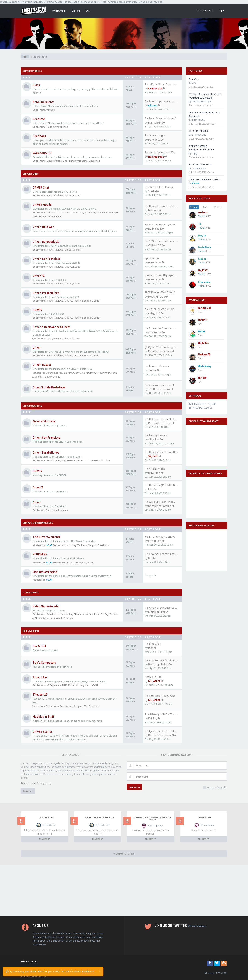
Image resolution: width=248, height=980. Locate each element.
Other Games (31, 592)
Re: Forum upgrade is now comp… (166, 101)
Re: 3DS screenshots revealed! (163, 241)
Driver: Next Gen (43, 227)
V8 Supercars (54, 685)
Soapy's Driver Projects (38, 523)
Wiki (88, 11)
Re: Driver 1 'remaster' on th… (163, 206)
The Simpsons (92, 706)
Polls (49, 127)
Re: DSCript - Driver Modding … (164, 419)
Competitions (61, 127)
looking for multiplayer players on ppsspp (152, 819)
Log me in (134, 787)
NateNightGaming (160, 351)
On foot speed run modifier (99, 818)
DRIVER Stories (43, 732)
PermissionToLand (160, 423)
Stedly (152, 191)
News (50, 195)
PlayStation (75, 614)
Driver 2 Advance (106, 212)
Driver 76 (39, 276)
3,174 (208, 239)
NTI (150, 558)
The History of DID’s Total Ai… (164, 714)
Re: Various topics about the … (164, 385)
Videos (68, 195)
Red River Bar (31, 631)
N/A (200, 312)
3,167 (208, 251)
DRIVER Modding (32, 406)
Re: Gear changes (155, 135)
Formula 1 (73, 685)
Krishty (153, 718)
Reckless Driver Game (201, 164)
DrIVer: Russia (42, 365)
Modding (72, 545)
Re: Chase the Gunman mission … (165, 328)
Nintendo (63, 614)
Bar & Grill (39, 646)
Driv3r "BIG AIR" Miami (159, 187)
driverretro (155, 332)
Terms (34, 961)
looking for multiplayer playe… (164, 275)
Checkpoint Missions (57, 510)
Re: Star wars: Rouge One (160, 696)
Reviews (59, 195)
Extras (77, 195)
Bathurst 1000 (153, 677)
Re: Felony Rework (156, 435)
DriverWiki (94, 161)
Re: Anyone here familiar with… (164, 660)
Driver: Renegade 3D (46, 242)
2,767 (208, 263)
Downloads (104, 373)
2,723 (208, 274)
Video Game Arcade (46, 606)
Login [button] (222, 10)
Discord (76, 11)
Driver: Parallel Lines (46, 293)
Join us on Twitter (181, 926)
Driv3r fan (154, 473)
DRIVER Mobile (42, 205)
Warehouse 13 (42, 153)
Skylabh (153, 456)
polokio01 (154, 140)
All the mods (46, 818)
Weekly (218, 207)
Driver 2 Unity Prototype (49, 387)
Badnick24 (154, 229)
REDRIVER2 (40, 554)
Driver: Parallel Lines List (60, 161)
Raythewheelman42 (160, 735)
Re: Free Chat (153, 644)
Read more (88, 971)
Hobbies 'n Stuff (43, 717)
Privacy (25, 961)
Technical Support (83, 301)
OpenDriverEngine (45, 572)
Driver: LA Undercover (59, 212)
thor (151, 489)
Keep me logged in (215, 788)
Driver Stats (81, 161)
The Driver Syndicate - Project (205, 179)
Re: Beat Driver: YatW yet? (160, 118)
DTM (65, 685)
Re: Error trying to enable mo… (164, 536)
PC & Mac (52, 614)
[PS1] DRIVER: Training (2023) (163, 347)
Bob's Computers (44, 663)
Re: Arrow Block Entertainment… (166, 608)
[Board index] (25, 57)
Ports (90, 563)
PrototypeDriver (158, 664)
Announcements (44, 102)
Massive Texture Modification (94, 460)
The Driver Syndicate (47, 537)
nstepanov (155, 262)
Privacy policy (44, 783)
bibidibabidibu (157, 612)
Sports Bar (40, 677)
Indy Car (84, 685)
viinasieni (154, 439)
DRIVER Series (31, 174)
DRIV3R (91, 212)
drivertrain (155, 541)
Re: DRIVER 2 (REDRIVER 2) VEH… (165, 485)
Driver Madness (32, 71)
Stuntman (94, 614)
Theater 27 (40, 694)
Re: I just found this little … (162, 731)
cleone (50, 373)
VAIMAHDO (155, 245)
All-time (194, 207)
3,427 (208, 228)
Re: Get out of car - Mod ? (160, 502)
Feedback (39, 136)
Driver (37, 348)
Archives (50, 110)
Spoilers (77, 250)
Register (28, 791)
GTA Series (67, 618)
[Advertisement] (124, 891)
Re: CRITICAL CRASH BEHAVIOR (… (166, 309)
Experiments (53, 460)
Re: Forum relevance (157, 366)
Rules (36, 85)
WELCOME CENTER (198, 131)
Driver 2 (38, 487)
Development (52, 377)
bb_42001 (154, 681)
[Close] (100, 971)
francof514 (155, 122)
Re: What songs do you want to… (165, 224)
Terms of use (28, 783)
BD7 (151, 648)
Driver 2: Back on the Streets (52, 327)
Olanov (153, 105)
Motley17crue (156, 296)
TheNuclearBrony (159, 389)
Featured (39, 119)
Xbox (85, 614)
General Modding (44, 421)
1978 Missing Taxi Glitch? (160, 292)
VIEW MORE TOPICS (124, 854)
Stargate (78, 706)
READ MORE (45, 839)
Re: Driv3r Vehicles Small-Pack (163, 452)
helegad (153, 210)
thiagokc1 (154, 313)
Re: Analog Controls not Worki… (165, 554)
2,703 (208, 286)
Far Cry (105, 614)
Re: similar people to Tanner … (164, 152)
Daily (205, 207)
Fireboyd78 (155, 88)
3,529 (208, 216)
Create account (205, 10)
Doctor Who (52, 706)
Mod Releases (69, 460)
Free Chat (194, 79)
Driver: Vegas (79, 212)
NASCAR (94, 685)
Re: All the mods (155, 469)
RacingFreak (156, 157)
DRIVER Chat (41, 188)
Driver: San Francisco (47, 259)
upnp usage (152, 258)
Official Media (59, 11)
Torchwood (66, 706)
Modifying (91, 373)
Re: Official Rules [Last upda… (163, 84)
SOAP (49, 545)
